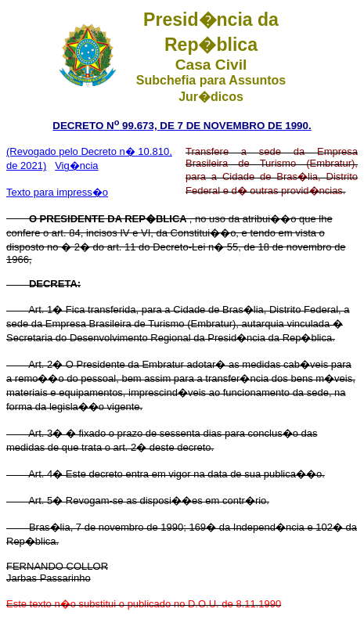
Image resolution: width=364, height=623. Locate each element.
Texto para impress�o (57, 192)
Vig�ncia (76, 166)
